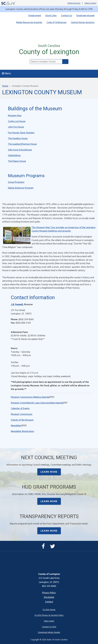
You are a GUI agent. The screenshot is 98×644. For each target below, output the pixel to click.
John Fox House (16, 127)
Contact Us (67, 15)
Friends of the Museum (22, 420)
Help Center (49, 621)
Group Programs (16, 182)
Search (65, 62)
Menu (6, 73)
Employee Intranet (85, 15)
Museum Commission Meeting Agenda (30, 397)
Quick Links (51, 15)
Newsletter (16, 425)
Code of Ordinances (57, 22)
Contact (49, 602)
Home (5, 86)
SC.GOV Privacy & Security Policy (49, 615)
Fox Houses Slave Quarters (21, 133)
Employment (35, 15)
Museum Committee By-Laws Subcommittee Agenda (37, 403)
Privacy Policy (49, 593)
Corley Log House (17, 121)
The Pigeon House (17, 161)
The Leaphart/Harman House (22, 144)
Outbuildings (14, 155)
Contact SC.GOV (49, 627)
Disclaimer (49, 597)
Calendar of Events (20, 408)
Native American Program (21, 188)
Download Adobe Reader (49, 632)
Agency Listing (90, 3)
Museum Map (15, 115)
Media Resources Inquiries (29, 22)
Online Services (74, 3)
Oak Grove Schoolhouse (20, 150)
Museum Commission (22, 414)
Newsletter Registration (22, 431)
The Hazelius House (18, 138)
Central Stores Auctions (83, 22)
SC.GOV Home (49, 610)
